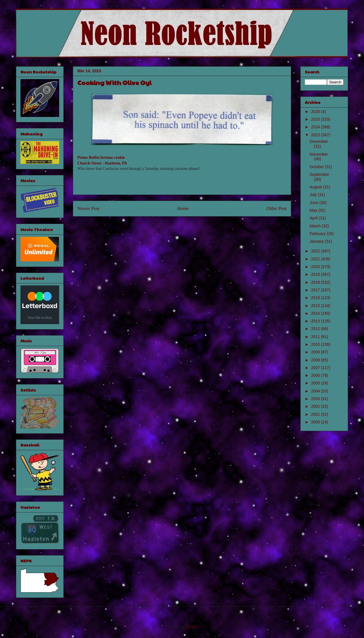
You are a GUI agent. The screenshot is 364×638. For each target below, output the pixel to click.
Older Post (277, 208)
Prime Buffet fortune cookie (101, 158)
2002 (316, 406)
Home (183, 208)
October (317, 167)
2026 (316, 112)
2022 (316, 251)
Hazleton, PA (116, 163)
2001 (316, 414)
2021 (316, 259)
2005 (316, 383)
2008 (316, 360)
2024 (316, 127)
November (319, 154)
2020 (316, 267)
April (314, 218)
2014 (316, 313)
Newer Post (88, 208)
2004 (316, 391)
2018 (316, 282)
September (319, 174)
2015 (316, 306)
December (319, 141)
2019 (316, 274)
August (316, 187)
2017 (316, 290)
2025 (316, 119)
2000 (316, 422)
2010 (316, 344)
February (318, 234)
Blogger (191, 626)
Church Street (89, 163)
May (314, 210)
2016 (316, 298)
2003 (316, 399)
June (315, 203)
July (314, 195)
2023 (316, 135)
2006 (316, 375)
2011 (316, 337)
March (316, 226)
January (317, 241)
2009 (316, 352)
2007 (316, 368)
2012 (316, 329)
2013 (316, 321)
